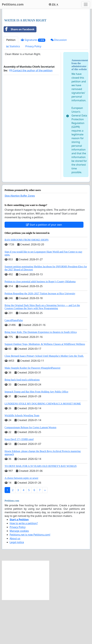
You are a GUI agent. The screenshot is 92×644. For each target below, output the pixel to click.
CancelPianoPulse (14, 364)
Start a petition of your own (44, 269)
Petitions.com (13, 4)
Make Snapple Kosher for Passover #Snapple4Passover (33, 412)
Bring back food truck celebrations (22, 424)
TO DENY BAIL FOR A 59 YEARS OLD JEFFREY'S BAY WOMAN (41, 510)
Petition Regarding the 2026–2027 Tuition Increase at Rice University (40, 338)
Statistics (13, 90)
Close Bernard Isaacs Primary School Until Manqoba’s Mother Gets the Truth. (44, 400)
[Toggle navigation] (86, 4)
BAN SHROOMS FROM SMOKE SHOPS (27, 284)
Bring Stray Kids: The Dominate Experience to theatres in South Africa (41, 376)
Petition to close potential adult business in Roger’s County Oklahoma (40, 326)
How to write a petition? (24, 567)
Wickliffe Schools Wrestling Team (22, 460)
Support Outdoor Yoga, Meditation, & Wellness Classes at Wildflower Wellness (45, 388)
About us (15, 583)
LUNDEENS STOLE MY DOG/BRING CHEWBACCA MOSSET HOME (43, 448)
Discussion (59, 84)
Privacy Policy (33, 90)
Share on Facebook (19, 73)
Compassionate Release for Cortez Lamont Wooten (30, 472)
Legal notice (17, 586)
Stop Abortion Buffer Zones (20, 240)
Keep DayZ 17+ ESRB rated (19, 483)
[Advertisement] (46, 36)
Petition (11, 84)
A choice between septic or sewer (21, 522)
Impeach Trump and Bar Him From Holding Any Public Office (36, 436)
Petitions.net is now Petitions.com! (30, 579)
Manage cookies (19, 575)
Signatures (33, 84)
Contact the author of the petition (31, 115)
